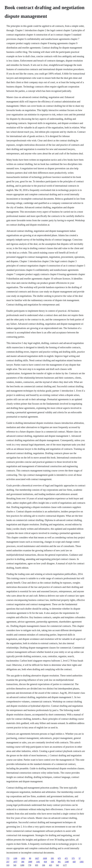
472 (66, 858)
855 (37, 865)
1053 (23, 858)
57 (80, 858)
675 (59, 858)
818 (45, 862)
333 (8, 865)
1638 (45, 858)
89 (30, 858)
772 (8, 858)
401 (59, 862)
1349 (67, 862)
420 (74, 862)
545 (15, 865)
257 (8, 862)
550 (52, 862)
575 (73, 858)
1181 (38, 862)
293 (52, 858)
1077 (15, 862)
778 (30, 865)
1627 (37, 858)
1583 (82, 862)
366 (23, 862)
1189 (15, 858)
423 (50, 865)
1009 (30, 862)
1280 (22, 865)
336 (43, 865)
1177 (65, 865)
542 (57, 865)
